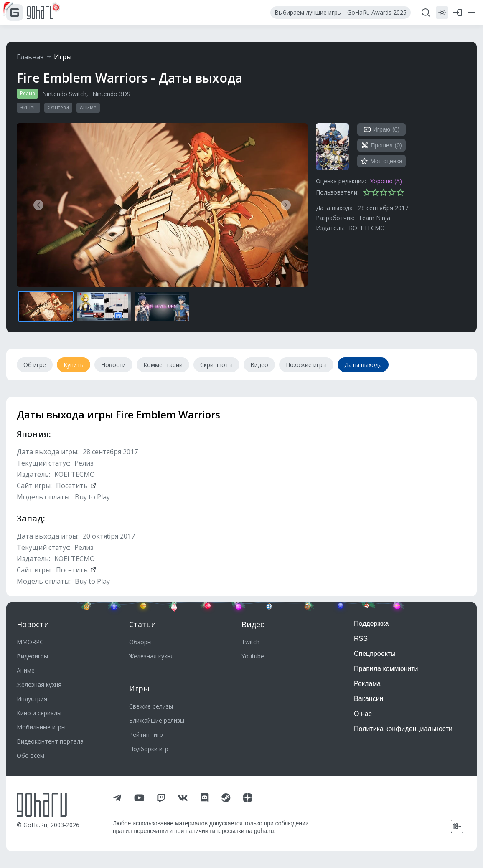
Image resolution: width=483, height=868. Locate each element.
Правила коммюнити (386, 669)
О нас (363, 714)
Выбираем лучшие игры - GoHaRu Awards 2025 (341, 12)
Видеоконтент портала (50, 741)
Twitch (250, 642)
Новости (33, 624)
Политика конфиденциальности (403, 729)
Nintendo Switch (64, 94)
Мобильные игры (41, 727)
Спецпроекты (375, 654)
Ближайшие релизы (157, 720)
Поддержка (371, 624)
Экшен (28, 108)
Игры (63, 57)
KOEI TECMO (367, 228)
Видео (253, 624)
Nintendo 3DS (111, 94)
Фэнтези (58, 108)
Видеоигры (32, 656)
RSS (361, 639)
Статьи (142, 624)
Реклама (367, 684)
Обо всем (31, 755)
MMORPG (30, 642)
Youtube (253, 656)
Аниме (88, 108)
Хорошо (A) (386, 181)
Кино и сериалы (39, 713)
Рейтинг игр (146, 735)
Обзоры (140, 642)
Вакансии (369, 699)
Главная (30, 57)
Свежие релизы (151, 706)
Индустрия (32, 699)
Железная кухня (39, 685)
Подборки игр (149, 749)
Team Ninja (374, 218)
